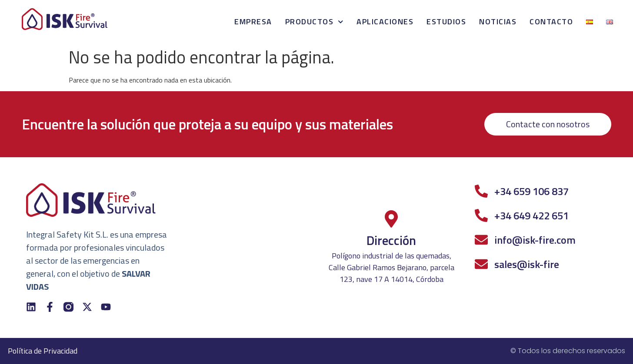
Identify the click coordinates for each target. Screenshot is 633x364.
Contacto (551, 22)
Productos (314, 22)
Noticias (498, 22)
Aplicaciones (385, 22)
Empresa (253, 22)
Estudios (446, 22)
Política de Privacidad (43, 351)
